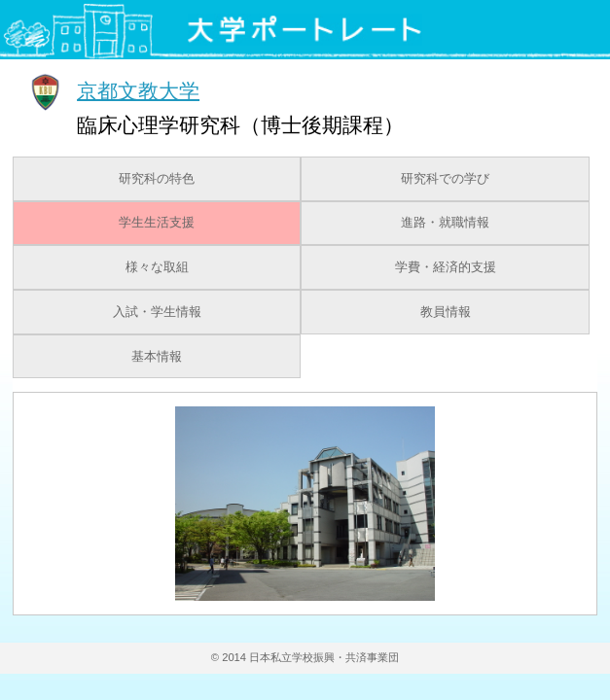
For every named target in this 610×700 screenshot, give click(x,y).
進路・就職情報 (445, 223)
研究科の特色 (157, 179)
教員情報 (446, 312)
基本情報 (157, 357)
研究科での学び (445, 179)
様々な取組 (157, 267)
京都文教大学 (138, 90)
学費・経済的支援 (446, 267)
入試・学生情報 (157, 312)
